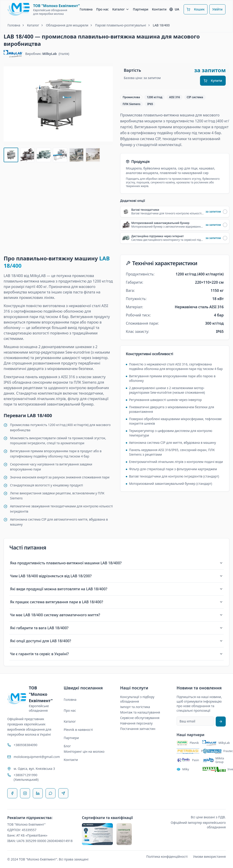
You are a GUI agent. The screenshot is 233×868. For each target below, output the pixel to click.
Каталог (121, 9)
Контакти (159, 9)
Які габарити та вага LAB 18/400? (116, 628)
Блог (67, 746)
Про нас (103, 9)
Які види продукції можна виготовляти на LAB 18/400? (116, 589)
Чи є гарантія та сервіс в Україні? (116, 654)
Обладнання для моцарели (67, 25)
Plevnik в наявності (78, 730)
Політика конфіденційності (167, 856)
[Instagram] (25, 793)
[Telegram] (63, 793)
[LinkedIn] (38, 793)
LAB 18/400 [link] (161, 25)
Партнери (141, 9)
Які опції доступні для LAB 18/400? (116, 641)
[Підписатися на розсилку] (221, 722)
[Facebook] (12, 793)
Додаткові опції (133, 201)
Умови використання (209, 856)
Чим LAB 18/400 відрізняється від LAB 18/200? (116, 576)
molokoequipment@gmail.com (35, 757)
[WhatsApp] (51, 793)
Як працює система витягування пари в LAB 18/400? (116, 602)
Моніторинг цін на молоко (84, 751)
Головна (86, 9)
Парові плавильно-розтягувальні (120, 25)
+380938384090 (25, 745)
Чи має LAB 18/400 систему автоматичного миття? (116, 615)
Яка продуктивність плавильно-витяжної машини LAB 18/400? (116, 563)
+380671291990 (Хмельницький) (26, 777)
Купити (213, 81)
